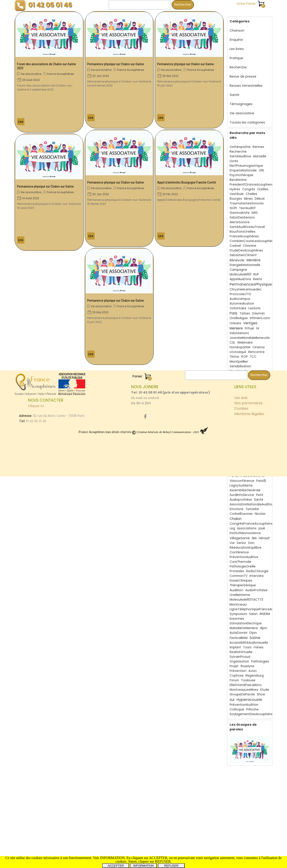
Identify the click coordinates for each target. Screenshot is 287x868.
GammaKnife (240, 208)
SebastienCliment (243, 251)
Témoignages (241, 100)
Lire (21, 122)
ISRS (255, 208)
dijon (264, 624)
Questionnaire (240, 451)
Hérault (264, 534)
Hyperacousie (249, 695)
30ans (242, 405)
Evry (260, 405)
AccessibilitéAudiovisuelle (249, 638)
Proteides (237, 567)
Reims (258, 275)
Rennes (258, 142)
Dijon (253, 628)
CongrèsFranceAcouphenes (252, 519)
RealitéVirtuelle (241, 648)
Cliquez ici (36, 797)
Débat (260, 194)
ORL (262, 166)
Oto (252, 405)
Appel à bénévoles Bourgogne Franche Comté (187, 182)
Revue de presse (243, 72)
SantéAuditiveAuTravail (247, 222)
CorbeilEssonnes (242, 415)
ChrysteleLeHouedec (246, 285)
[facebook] (145, 808)
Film (233, 405)
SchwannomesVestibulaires (250, 400)
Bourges (236, 194)
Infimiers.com (260, 314)
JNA (260, 415)
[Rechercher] (140, 5)
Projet (234, 662)
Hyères (235, 185)
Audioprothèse (241, 495)
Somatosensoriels (243, 391)
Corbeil (235, 241)
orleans (235, 427)
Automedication (242, 299)
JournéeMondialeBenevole (250, 333)
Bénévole (237, 256)
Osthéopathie (240, 142)
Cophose (237, 671)
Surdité (247, 410)
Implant (235, 643)
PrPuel (249, 324)
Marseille (260, 152)
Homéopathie (240, 343)
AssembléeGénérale (245, 486)
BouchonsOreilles (242, 227)
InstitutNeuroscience (245, 529)
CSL (232, 338)
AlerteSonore (240, 218)
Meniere (236, 324)
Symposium (238, 609)
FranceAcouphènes (244, 232)
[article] (49, 72)
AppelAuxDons (240, 275)
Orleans (235, 319)
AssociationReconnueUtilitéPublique (257, 396)
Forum (234, 676)
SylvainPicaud (240, 652)
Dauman (258, 309)
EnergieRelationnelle (245, 261)
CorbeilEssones (241, 509)
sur (232, 695)
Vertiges (250, 319)
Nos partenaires (248, 795)
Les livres (237, 44)
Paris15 (261, 476)
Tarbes (245, 309)
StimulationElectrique (246, 619)
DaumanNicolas (241, 455)
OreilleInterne (240, 590)
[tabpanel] (172, 786)
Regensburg (255, 671)
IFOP (245, 352)
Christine (250, 241)
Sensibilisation (240, 362)
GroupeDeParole (242, 690)
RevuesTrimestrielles (250, 465)
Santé (234, 90)
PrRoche (252, 705)
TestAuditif (247, 204)
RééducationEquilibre (246, 543)
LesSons (254, 304)
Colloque (237, 705)
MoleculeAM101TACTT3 (246, 595)
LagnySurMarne (241, 481)
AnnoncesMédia (242, 371)
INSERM (265, 609)
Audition (236, 586)
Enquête (236, 35)
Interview (257, 571)
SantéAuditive (240, 152)
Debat (258, 451)
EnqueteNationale (243, 166)
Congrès (249, 185)
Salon (253, 609)
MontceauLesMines (244, 685)
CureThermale (240, 557)
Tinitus (234, 352)
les (254, 534)
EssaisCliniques (241, 576)
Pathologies (260, 657)
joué (262, 524)
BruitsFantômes (241, 441)
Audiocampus (240, 294)
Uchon (235, 410)
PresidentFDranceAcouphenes (252, 180)
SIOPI (233, 204)
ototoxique (238, 347)
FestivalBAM (239, 633)
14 (258, 324)
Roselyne (247, 662)
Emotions (237, 505)
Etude (265, 685)
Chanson (237, 26)
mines (259, 643)
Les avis (241, 789)
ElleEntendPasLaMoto (246, 681)
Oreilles (263, 185)
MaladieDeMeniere (244, 624)
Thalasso (250, 427)
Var (232, 538)
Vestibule (237, 189)
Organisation (239, 657)
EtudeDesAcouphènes (246, 246)
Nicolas (260, 509)
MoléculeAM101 (240, 270)
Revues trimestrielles (246, 81)
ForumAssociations (247, 471)
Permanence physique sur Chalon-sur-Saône (45, 186)
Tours (247, 643)
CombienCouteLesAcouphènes (253, 237)
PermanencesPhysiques (252, 280)
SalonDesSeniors (242, 213)
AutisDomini (238, 628)
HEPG (259, 455)
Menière (253, 256)
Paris (234, 309)
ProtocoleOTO (240, 290)
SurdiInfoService (242, 490)
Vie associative (31, 74)
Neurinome (240, 376)
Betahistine (238, 175)
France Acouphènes (60, 74)
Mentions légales (249, 805)
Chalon (236, 514)
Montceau (238, 600)
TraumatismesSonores (247, 199)
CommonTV (239, 571)
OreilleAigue (239, 314)
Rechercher (183, 5)
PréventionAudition (244, 700)
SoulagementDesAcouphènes (252, 710)
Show (261, 690)
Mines (248, 194)
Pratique (236, 54)
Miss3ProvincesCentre (246, 432)
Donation (237, 386)
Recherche (238, 63)
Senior (241, 538)
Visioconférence (242, 476)
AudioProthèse (256, 586)
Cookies (241, 800)
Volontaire (238, 304)
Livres (234, 156)
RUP (256, 270)
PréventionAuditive (244, 553)
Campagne (238, 265)
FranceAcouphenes (245, 381)
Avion (253, 666)
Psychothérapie (241, 171)
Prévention (238, 666)
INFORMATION (143, 866)
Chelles (251, 189)
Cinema (259, 343)
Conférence (239, 548)
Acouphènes (246, 421)
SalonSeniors (239, 329)
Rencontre (256, 347)
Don (251, 538)
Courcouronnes (241, 436)
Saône (255, 633)
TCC (253, 352)
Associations (247, 524)
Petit (260, 490)
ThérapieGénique (243, 581)
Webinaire (245, 338)
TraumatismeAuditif (245, 446)
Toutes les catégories (247, 118)
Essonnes (237, 614)
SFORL (260, 441)
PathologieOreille (243, 562)
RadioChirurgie (257, 567)
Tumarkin (252, 505)
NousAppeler (239, 367)
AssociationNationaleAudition (252, 500)
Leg (232, 524)
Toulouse (248, 676)
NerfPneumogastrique (246, 161)
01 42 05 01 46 (50, 5)
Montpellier (239, 357)
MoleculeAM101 (240, 460)
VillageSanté (240, 534)
